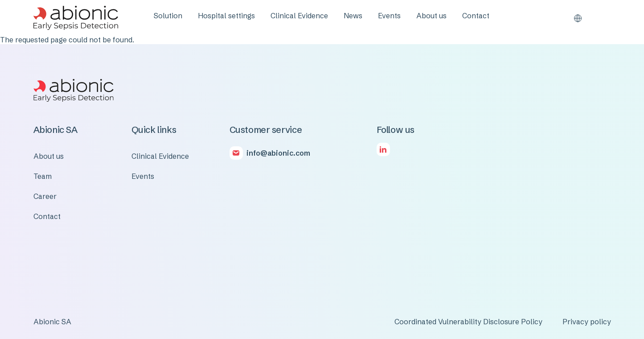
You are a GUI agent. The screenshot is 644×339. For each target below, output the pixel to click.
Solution (168, 16)
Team (43, 176)
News (353, 16)
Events (389, 16)
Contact (476, 16)
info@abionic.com (278, 153)
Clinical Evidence (299, 16)
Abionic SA (52, 322)
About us (431, 16)
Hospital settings (226, 16)
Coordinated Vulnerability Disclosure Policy (468, 322)
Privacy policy (587, 322)
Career (45, 196)
